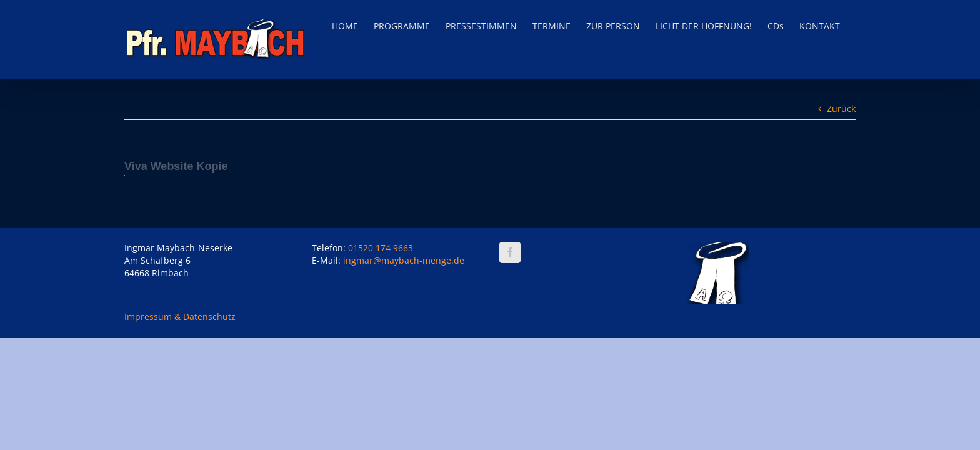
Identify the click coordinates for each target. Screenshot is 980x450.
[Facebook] (510, 252)
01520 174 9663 (381, 248)
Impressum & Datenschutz (180, 317)
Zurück (841, 108)
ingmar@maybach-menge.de (404, 260)
